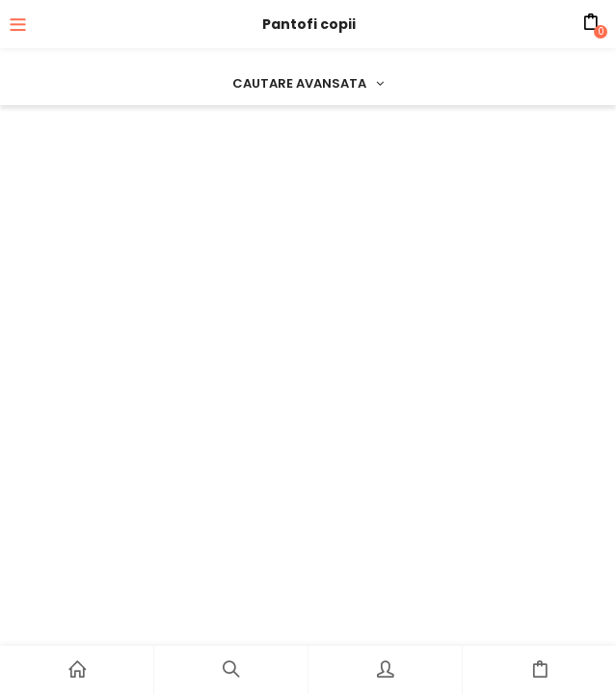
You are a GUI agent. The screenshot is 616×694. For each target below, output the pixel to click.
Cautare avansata (308, 83)
